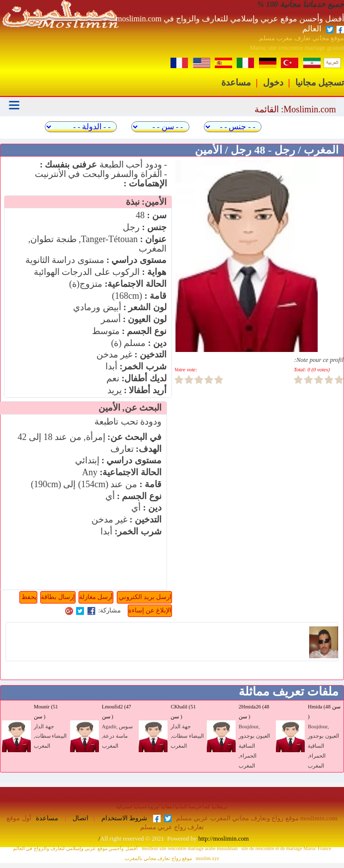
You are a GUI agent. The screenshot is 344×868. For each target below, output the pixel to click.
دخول (273, 83)
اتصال (80, 818)
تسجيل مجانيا (320, 83)
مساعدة (236, 83)
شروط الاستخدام (124, 818)
